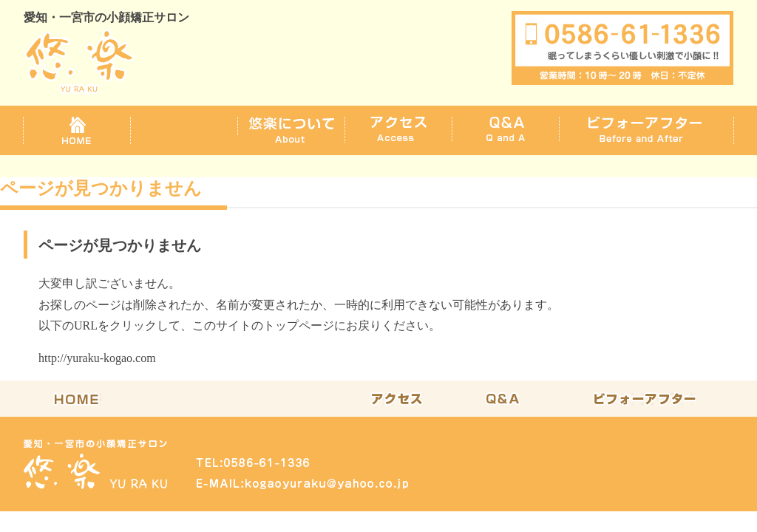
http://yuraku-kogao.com (97, 358)
